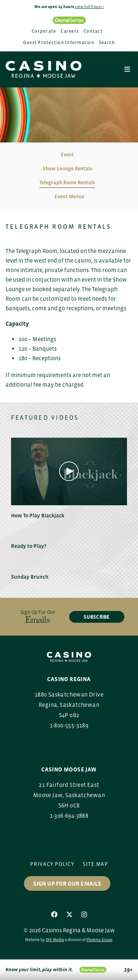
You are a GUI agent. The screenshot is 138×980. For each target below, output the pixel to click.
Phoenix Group (99, 940)
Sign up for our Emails (67, 883)
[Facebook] (54, 915)
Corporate (44, 31)
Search (107, 43)
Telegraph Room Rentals (67, 182)
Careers (70, 31)
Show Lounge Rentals (67, 169)
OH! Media (55, 940)
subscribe (97, 617)
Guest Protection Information (59, 43)
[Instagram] (84, 915)
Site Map (95, 864)
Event (67, 155)
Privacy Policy (52, 864)
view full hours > (89, 7)
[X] (70, 915)
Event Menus (69, 196)
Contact (93, 31)
